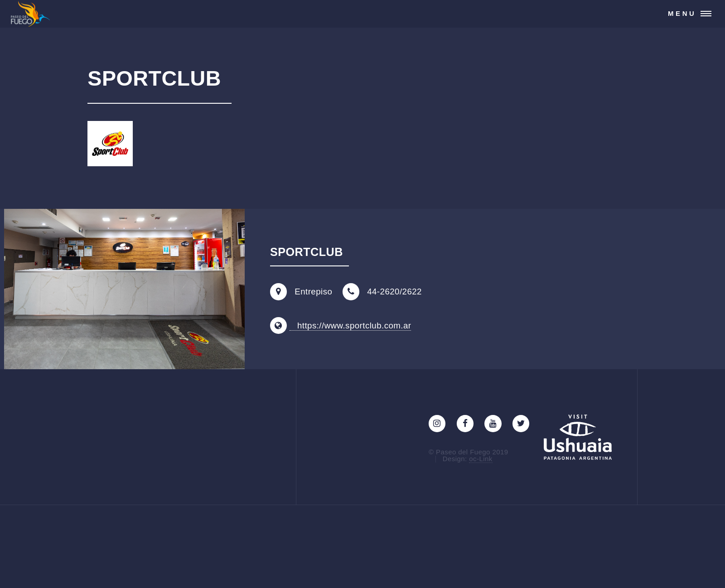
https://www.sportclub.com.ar (350, 325)
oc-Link (481, 459)
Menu (682, 13)
